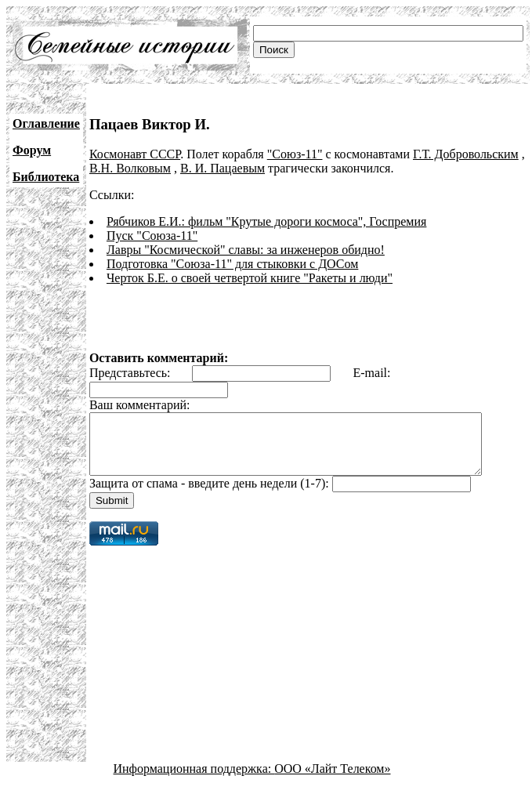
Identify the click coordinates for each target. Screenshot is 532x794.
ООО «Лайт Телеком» (332, 780)
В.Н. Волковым (130, 168)
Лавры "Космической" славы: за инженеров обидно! (246, 250)
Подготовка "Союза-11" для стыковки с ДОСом (232, 264)
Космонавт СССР (135, 154)
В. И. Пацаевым (223, 168)
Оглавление (46, 123)
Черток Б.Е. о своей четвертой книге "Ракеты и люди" (250, 278)
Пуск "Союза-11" (152, 236)
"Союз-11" (295, 154)
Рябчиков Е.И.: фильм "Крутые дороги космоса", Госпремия (266, 221)
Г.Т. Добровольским (466, 154)
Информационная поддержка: (194, 780)
